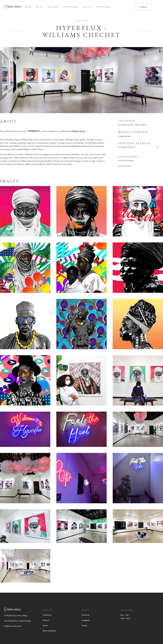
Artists (45, 626)
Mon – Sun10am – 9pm (125, 617)
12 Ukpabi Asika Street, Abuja (15, 616)
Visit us (144, 7)
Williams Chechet (78, 131)
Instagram (86, 620)
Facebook (85, 615)
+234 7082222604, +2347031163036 (17, 621)
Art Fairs (46, 620)
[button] (87, 7)
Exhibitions (47, 615)
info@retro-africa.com (13, 626)
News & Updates (49, 631)
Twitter (84, 626)
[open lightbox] (25, 211)
